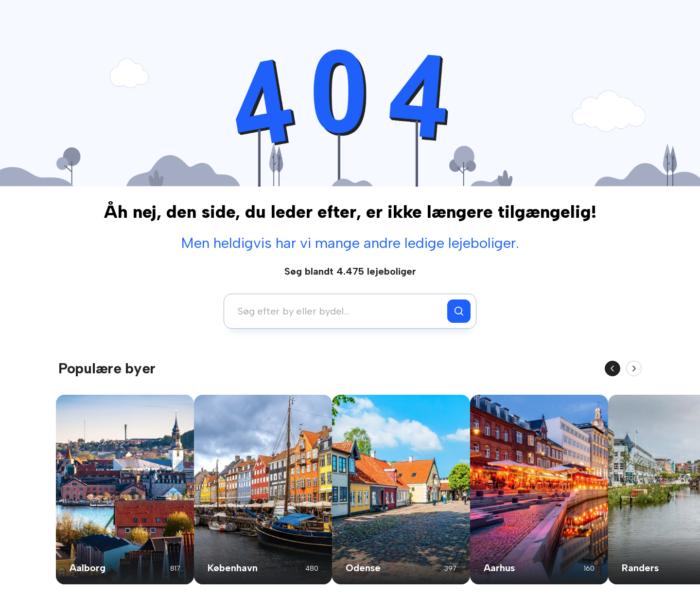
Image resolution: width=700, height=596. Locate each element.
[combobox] (338, 311)
